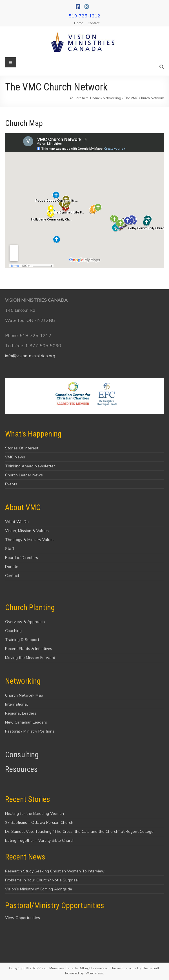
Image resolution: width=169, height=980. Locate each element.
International (16, 704)
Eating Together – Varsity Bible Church (40, 841)
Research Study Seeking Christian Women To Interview (55, 871)
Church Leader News (24, 475)
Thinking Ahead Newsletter (30, 466)
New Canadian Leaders (26, 722)
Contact (94, 23)
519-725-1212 (84, 16)
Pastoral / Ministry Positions (30, 731)
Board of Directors (22, 558)
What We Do (17, 522)
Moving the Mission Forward (30, 658)
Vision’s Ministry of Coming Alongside (39, 889)
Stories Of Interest (22, 448)
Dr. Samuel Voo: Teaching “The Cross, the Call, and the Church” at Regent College (79, 832)
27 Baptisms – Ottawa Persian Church (39, 823)
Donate (12, 567)
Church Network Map (24, 695)
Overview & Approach (25, 622)
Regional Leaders (21, 713)
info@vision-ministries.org (30, 356)
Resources (21, 769)
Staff (10, 549)
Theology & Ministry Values (30, 540)
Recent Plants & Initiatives (29, 649)
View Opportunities (23, 918)
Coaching (13, 631)
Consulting (22, 755)
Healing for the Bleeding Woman (35, 814)
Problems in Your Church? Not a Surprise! (42, 880)
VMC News (15, 457)
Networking (112, 98)
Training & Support (22, 640)
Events (11, 484)
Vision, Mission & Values (27, 531)
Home (79, 23)
